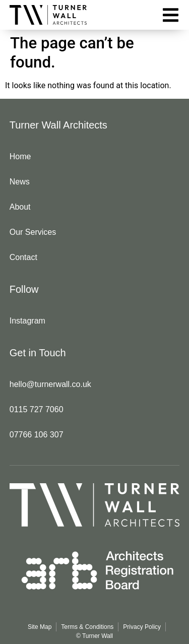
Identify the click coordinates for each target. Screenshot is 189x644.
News (20, 182)
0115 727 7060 (37, 409)
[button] (171, 15)
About (20, 207)
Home (20, 156)
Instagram (27, 321)
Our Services (33, 232)
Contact (23, 257)
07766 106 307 (37, 435)
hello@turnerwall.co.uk (50, 384)
